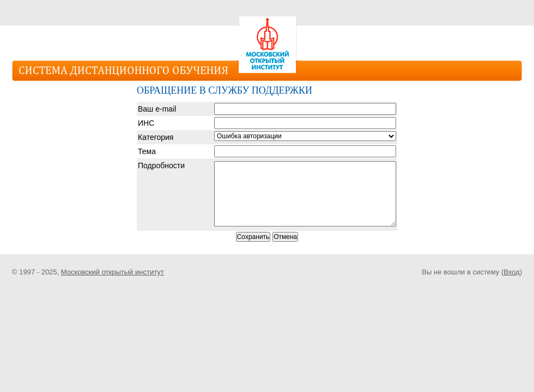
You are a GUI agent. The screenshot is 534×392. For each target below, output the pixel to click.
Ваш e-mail (157, 109)
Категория (156, 137)
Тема (147, 151)
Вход (511, 272)
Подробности (161, 166)
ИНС (146, 123)
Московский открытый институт (113, 272)
